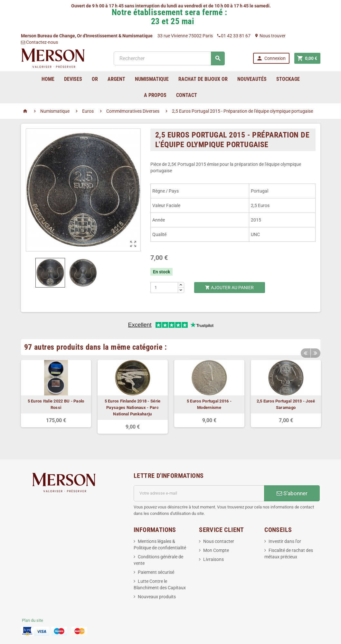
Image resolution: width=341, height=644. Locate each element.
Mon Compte (216, 550)
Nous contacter (219, 541)
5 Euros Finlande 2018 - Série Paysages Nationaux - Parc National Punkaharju (133, 407)
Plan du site (33, 620)
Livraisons (213, 559)
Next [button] (316, 352)
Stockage (288, 79)
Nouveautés (252, 79)
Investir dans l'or (285, 541)
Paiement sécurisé (156, 572)
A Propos (155, 95)
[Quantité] (164, 288)
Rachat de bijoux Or (203, 79)
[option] (56, 394)
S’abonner (292, 493)
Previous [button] (306, 352)
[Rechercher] (169, 58)
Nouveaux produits (157, 597)
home (48, 79)
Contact (187, 95)
